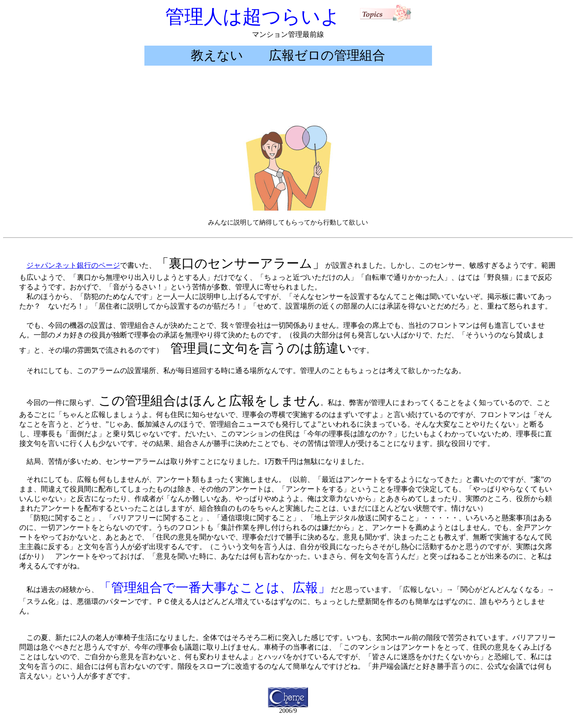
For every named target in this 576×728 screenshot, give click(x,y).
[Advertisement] (288, 98)
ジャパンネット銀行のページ (73, 265)
